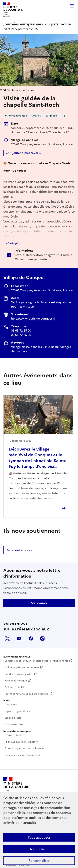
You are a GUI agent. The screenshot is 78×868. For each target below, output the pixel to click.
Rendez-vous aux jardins (19, 674)
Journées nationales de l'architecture (27, 694)
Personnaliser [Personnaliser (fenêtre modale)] (39, 861)
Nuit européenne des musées (22, 667)
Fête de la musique (16, 681)
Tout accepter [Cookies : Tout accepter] (39, 837)
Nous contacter (14, 735)
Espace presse (13, 718)
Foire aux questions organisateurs (24, 748)
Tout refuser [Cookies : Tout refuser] (39, 849)
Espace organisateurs (17, 711)
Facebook (31, 639)
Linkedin (19, 639)
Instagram (42, 639)
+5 (64, 116)
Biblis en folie (12, 687)
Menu (72, 6)
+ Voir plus (13, 243)
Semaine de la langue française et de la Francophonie (36, 661)
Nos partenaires (19, 550)
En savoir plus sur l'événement (22, 755)
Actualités (11, 705)
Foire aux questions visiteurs (21, 742)
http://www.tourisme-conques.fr (33, 319)
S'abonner (39, 603)
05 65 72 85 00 (21, 331)
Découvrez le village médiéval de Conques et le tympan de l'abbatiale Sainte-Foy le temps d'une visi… (38, 458)
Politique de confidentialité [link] (18, 866)
